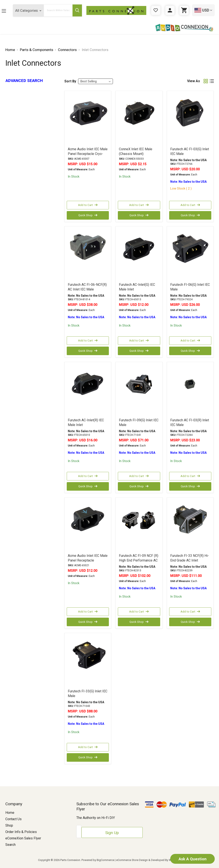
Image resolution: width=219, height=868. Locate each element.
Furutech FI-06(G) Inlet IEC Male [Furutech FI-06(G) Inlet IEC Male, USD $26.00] (190, 287)
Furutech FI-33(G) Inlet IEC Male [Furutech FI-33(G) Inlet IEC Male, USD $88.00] (88, 694)
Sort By (70, 81)
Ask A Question (187, 858)
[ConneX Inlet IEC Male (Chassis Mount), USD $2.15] (139, 119)
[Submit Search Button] (81, 10)
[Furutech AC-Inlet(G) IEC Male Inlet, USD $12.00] (139, 254)
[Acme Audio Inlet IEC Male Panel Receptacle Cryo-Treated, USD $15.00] (88, 119)
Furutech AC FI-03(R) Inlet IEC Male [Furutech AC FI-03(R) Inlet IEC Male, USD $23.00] (190, 422)
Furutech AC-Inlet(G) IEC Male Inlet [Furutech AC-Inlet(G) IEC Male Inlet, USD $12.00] (137, 287)
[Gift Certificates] (156, 10)
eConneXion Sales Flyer (23, 838)
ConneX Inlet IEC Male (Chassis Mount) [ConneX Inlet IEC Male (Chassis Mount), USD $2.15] (136, 151)
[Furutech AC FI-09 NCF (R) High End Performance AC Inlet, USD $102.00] (139, 525)
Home (10, 813)
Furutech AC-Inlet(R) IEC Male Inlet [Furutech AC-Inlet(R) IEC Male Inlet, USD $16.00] (86, 422)
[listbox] (95, 81)
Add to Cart (88, 205)
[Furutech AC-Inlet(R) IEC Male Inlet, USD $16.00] (88, 390)
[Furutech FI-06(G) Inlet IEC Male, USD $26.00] (190, 254)
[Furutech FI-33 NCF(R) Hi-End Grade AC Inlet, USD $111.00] (190, 525)
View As (194, 81)
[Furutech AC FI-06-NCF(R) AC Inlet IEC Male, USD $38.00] (88, 254)
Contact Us (13, 819)
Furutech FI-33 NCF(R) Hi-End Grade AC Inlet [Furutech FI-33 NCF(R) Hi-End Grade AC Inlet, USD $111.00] (190, 558)
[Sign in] (170, 10)
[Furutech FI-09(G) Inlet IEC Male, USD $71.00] (139, 390)
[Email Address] (96, 831)
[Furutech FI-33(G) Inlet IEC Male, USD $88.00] (88, 661)
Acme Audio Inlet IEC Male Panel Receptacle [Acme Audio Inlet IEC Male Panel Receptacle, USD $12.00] (88, 558)
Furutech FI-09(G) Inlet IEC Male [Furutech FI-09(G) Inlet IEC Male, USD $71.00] (139, 422)
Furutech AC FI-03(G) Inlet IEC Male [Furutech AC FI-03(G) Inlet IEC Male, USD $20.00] (190, 151)
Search (10, 845)
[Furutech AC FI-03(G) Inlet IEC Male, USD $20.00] (190, 119)
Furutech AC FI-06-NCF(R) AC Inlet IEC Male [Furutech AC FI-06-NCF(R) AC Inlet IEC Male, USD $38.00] (87, 287)
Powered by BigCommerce (98, 860)
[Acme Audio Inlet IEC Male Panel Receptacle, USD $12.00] (88, 525)
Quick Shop (88, 215)
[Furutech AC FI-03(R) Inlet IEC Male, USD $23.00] (190, 390)
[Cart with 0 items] (184, 10)
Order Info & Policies (21, 832)
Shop (9, 825)
